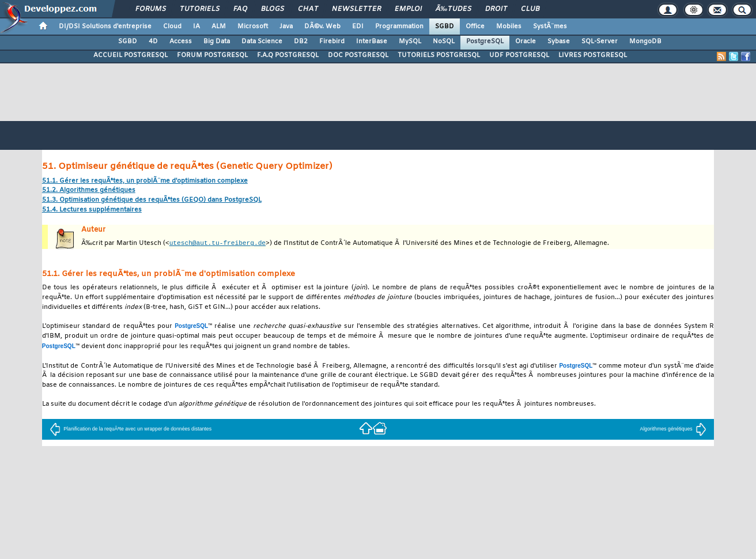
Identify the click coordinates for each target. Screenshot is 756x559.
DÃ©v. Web (322, 27)
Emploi (408, 9)
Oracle (526, 41)
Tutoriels (200, 9)
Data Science (262, 41)
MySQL (410, 41)
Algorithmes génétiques (673, 429)
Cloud (172, 27)
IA (196, 27)
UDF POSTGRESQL (519, 55)
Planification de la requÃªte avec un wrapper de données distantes (131, 429)
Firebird (332, 41)
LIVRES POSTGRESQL (593, 55)
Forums (151, 9)
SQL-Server (600, 41)
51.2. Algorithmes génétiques (89, 190)
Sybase (559, 41)
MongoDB (645, 41)
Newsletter (356, 9)
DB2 (301, 41)
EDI (358, 27)
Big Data (217, 41)
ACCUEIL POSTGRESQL (131, 55)
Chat (308, 9)
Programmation (399, 27)
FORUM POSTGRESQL (212, 55)
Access (181, 41)
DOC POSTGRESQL (358, 55)
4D (153, 41)
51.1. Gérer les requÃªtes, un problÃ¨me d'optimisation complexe (145, 181)
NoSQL (444, 41)
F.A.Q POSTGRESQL (288, 55)
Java (286, 27)
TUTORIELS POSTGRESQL (439, 55)
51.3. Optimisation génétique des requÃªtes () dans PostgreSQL (152, 200)
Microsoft (253, 27)
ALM (219, 27)
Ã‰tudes (453, 9)
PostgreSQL (485, 41)
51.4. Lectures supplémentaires (92, 210)
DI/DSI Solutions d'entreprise (105, 27)
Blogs (273, 9)
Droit (496, 9)
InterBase (372, 41)
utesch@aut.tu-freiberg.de (218, 243)
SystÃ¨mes (550, 27)
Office (475, 27)
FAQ (240, 9)
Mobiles (509, 27)
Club (530, 9)
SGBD (445, 27)
